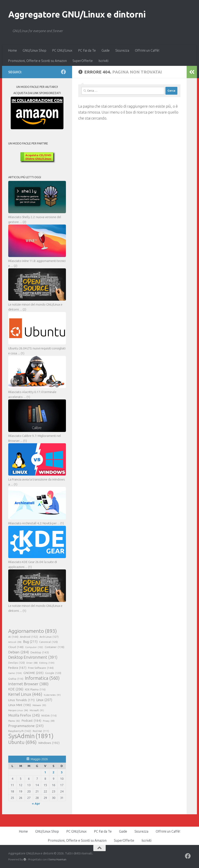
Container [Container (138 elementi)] (54, 647)
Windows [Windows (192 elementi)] (49, 743)
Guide (106, 50)
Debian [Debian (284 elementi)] (19, 652)
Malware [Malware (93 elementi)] (39, 705)
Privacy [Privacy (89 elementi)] (49, 721)
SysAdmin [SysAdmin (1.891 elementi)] (31, 736)
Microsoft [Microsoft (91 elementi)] (37, 710)
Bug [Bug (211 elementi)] (30, 642)
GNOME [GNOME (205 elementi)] (33, 673)
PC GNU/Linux (62, 50)
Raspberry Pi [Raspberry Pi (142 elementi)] (20, 731)
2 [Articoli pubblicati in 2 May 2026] (53, 772)
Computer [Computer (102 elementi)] (34, 647)
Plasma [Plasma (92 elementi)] (14, 721)
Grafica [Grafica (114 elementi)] (16, 679)
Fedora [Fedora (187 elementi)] (17, 668)
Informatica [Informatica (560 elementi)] (42, 678)
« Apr (36, 803)
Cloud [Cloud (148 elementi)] (16, 647)
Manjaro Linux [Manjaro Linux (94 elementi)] (18, 710)
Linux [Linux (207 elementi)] (44, 700)
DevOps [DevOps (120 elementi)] (16, 663)
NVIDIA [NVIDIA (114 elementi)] (49, 716)
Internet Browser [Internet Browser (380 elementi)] (28, 684)
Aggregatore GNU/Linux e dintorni (77, 14)
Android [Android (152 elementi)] (29, 637)
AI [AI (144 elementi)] (13, 637)
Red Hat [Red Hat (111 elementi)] (41, 731)
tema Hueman (58, 859)
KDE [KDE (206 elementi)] (16, 689)
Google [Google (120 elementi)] (53, 673)
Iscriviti (103, 61)
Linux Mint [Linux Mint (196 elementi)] (20, 705)
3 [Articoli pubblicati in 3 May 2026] (62, 772)
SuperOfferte (83, 61)
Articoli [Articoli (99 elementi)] (15, 642)
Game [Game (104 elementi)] (15, 673)
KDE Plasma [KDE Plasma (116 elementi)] (35, 689)
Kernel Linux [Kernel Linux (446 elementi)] (25, 694)
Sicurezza (122, 50)
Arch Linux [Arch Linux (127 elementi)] (49, 637)
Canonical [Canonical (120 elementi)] (48, 642)
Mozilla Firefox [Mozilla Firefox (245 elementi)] (24, 715)
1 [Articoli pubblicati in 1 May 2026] (45, 772)
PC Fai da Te (87, 50)
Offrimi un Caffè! (147, 50)
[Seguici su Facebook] (63, 72)
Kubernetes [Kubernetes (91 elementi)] (52, 695)
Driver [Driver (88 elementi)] (32, 663)
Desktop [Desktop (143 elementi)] (40, 652)
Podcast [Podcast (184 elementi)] (31, 721)
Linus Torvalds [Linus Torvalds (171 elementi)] (21, 700)
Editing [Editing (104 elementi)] (47, 663)
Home (12, 50)
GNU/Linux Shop (35, 50)
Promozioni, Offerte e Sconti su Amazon (37, 61)
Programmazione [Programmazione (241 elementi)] (26, 726)
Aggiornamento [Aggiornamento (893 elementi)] (33, 631)
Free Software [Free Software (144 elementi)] (41, 668)
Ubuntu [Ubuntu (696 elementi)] (22, 742)
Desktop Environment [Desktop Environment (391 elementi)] (33, 657)
